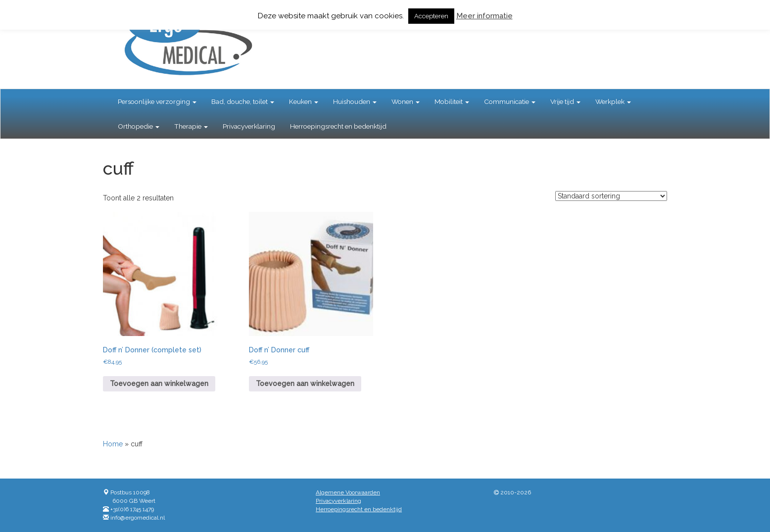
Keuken (304, 101)
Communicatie (510, 101)
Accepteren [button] (431, 16)
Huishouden (355, 101)
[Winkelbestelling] (611, 196)
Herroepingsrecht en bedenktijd (338, 126)
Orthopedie (139, 126)
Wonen (406, 101)
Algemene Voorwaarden (348, 492)
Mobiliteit (452, 101)
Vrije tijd (565, 101)
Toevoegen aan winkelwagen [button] (159, 384)
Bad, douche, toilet (243, 101)
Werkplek (613, 101)
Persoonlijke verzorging (157, 101)
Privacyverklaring (249, 126)
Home (113, 444)
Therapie (191, 126)
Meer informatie (484, 16)
